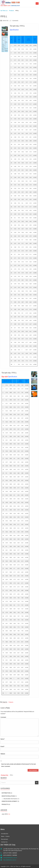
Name (3, 739)
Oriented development (9, 801)
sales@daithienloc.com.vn (10, 858)
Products (11, 702)
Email (3, 746)
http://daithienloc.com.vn (10, 860)
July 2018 (5, 814)
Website (3, 754)
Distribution (6, 793)
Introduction (5, 834)
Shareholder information (10, 799)
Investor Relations (8, 796)
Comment (3, 717)
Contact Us (4, 842)
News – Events (5, 836)
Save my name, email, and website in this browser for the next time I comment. (19, 765)
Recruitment (5, 839)
